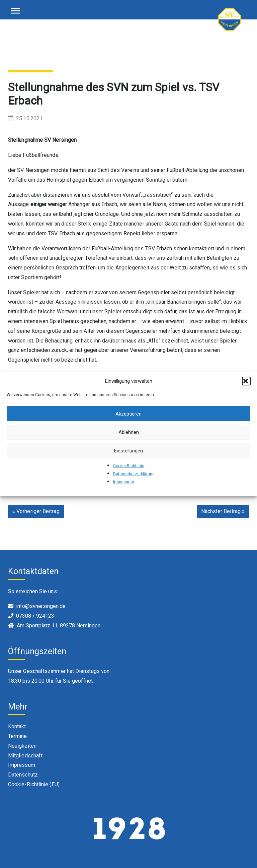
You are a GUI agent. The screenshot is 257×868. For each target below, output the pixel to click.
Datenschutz (23, 775)
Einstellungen (128, 451)
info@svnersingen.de (41, 606)
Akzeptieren (128, 414)
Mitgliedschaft (25, 756)
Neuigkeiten (22, 746)
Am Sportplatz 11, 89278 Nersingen (59, 626)
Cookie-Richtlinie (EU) (34, 784)
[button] (246, 381)
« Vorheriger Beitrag (36, 511)
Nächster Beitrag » (223, 511)
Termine (18, 736)
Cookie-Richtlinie (129, 466)
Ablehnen (129, 432)
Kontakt (17, 726)
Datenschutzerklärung (134, 474)
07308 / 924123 (35, 616)
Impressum (124, 482)
